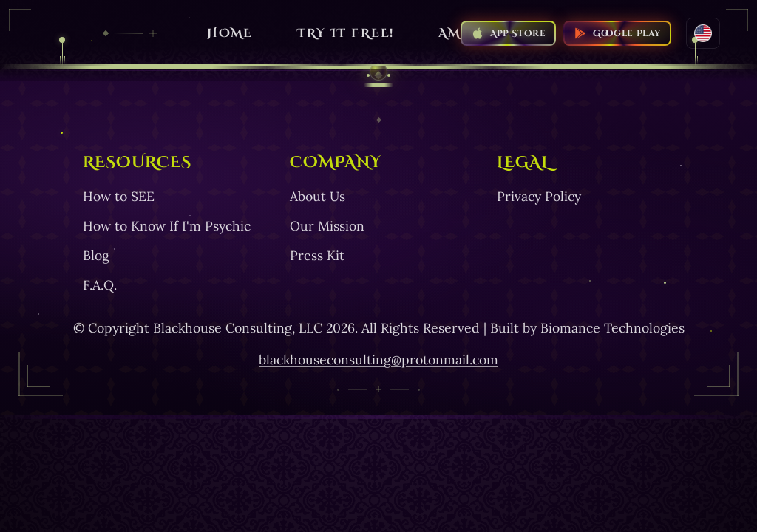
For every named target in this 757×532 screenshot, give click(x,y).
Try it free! (346, 33)
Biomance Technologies (612, 328)
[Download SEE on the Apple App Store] (508, 33)
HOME (230, 33)
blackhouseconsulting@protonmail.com (378, 359)
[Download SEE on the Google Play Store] (617, 33)
